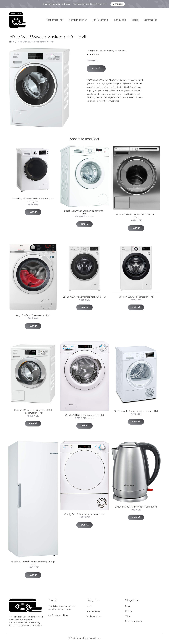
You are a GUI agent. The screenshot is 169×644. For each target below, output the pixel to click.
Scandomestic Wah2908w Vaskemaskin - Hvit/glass (33, 201)
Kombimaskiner (78, 20)
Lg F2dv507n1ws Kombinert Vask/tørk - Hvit (85, 298)
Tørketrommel (100, 20)
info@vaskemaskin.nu (58, 616)
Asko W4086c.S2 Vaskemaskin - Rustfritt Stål (136, 217)
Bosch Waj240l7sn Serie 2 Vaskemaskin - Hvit (85, 214)
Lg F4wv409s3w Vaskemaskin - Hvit (136, 298)
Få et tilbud (118, 4)
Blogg (135, 20)
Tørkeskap (120, 20)
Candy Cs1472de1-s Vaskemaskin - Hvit (85, 416)
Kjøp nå (96, 70)
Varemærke (150, 20)
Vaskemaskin (121, 52)
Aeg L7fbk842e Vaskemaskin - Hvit (33, 317)
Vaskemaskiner (55, 20)
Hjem (12, 43)
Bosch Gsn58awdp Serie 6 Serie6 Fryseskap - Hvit (33, 564)
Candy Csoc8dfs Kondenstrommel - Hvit (85, 516)
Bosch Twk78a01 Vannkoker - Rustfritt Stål (136, 508)
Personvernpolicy (133, 623)
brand (89, 608)
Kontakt (129, 613)
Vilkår (128, 618)
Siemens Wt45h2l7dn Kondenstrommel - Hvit (136, 412)
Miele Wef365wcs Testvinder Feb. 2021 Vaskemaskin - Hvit (33, 413)
